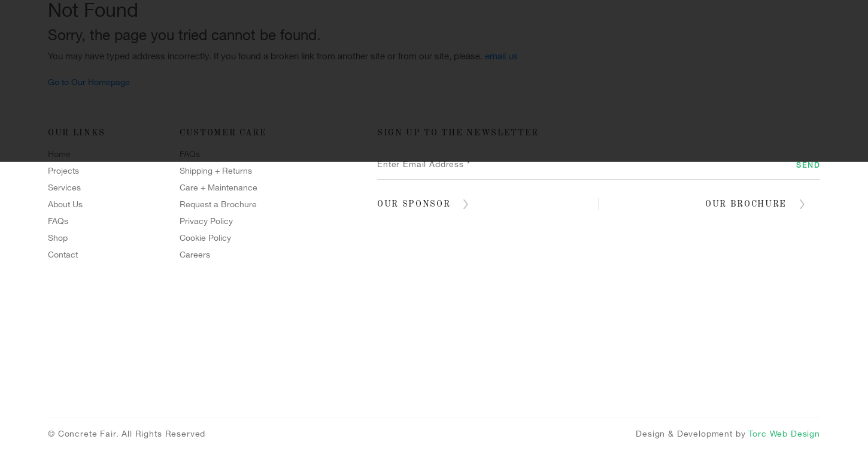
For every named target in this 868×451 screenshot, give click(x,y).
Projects (214, 119)
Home (124, 119)
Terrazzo (731, 119)
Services (317, 119)
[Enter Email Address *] (599, 165)
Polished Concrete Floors (575, 119)
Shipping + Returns (216, 171)
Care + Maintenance (218, 188)
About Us (65, 205)
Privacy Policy (206, 221)
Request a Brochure (218, 205)
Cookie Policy (205, 238)
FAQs (58, 221)
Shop (348, 143)
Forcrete (419, 119)
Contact (435, 143)
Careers (195, 255)
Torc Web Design (784, 434)
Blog (521, 143)
